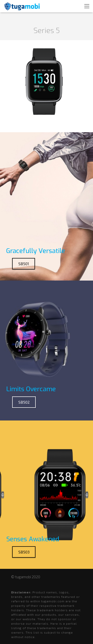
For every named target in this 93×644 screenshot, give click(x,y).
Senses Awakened (33, 539)
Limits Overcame (31, 389)
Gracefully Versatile (36, 251)
